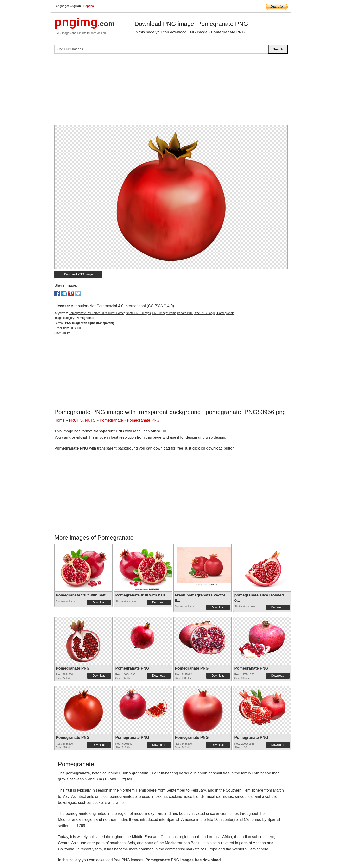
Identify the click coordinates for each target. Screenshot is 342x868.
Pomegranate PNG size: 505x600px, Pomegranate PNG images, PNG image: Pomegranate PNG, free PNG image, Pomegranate (152, 313)
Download (99, 602)
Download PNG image (79, 274)
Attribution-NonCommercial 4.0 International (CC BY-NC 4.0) (122, 306)
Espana (89, 6)
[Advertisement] (171, 91)
